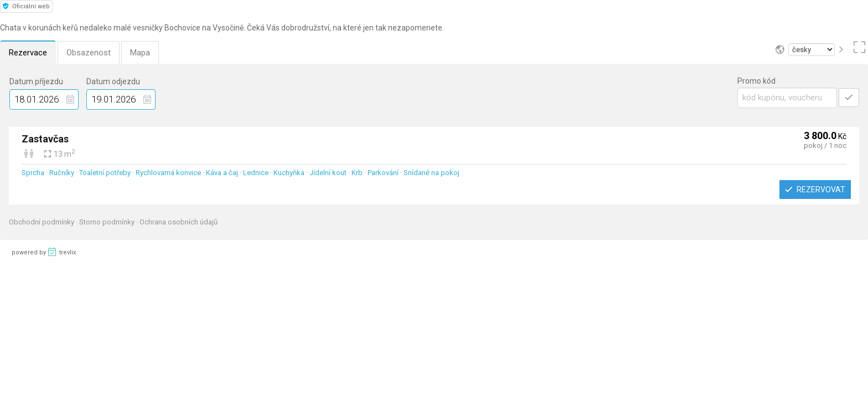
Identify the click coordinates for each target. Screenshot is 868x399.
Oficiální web (26, 6)
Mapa (140, 53)
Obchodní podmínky (42, 222)
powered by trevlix (44, 252)
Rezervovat (815, 190)
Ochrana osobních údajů (179, 222)
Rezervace (28, 53)
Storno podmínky (108, 222)
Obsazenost (89, 53)
